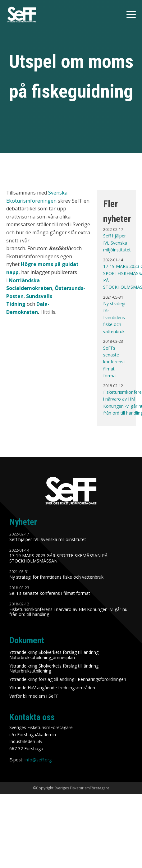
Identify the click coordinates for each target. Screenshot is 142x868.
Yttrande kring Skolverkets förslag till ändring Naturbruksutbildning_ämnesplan (54, 655)
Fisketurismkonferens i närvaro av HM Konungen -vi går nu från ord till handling (68, 612)
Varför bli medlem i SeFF (34, 696)
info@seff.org (38, 760)
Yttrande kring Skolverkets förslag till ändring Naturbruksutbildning (54, 669)
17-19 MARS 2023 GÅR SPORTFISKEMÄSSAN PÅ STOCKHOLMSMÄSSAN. (58, 558)
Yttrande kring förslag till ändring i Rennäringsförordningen (68, 680)
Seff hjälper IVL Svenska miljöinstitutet (117, 243)
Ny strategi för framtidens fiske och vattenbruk (114, 317)
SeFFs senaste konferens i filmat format (114, 362)
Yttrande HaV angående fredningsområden (52, 688)
